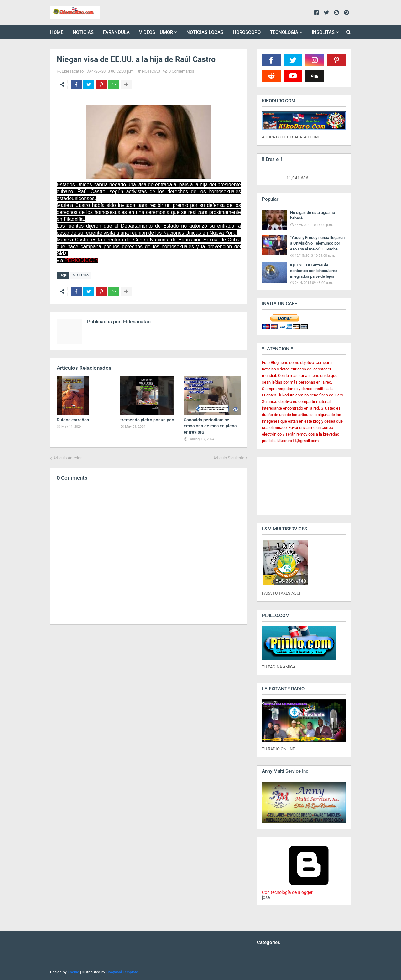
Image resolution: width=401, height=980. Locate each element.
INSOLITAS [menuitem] (323, 32)
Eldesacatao (73, 71)
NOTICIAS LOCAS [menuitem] (205, 32)
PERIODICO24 (81, 260)
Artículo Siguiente (229, 458)
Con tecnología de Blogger (309, 890)
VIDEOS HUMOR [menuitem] (156, 32)
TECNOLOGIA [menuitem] (284, 32)
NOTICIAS (151, 71)
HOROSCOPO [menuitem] (247, 32)
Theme (73, 972)
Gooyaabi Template (122, 972)
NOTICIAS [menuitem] (83, 32)
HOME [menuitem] (57, 32)
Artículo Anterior (67, 458)
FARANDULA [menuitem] (116, 32)
